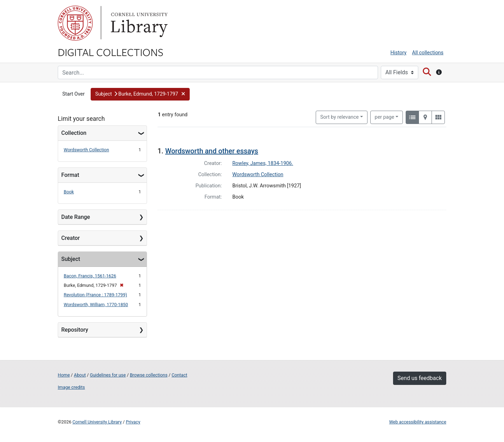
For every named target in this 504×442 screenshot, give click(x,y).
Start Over (73, 94)
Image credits (71, 387)
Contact (179, 375)
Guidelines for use (108, 375)
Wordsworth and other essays (212, 151)
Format (70, 175)
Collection (74, 133)
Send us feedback (420, 378)
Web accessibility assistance (418, 422)
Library (138, 23)
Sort (339, 117)
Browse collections (149, 375)
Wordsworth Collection (86, 150)
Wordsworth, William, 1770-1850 (96, 305)
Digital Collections (111, 52)
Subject (71, 259)
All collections (428, 53)
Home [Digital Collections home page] (64, 375)
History (399, 53)
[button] (140, 94)
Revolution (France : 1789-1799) (95, 295)
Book (69, 192)
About (80, 375)
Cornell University (75, 23)
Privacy (133, 422)
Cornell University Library (97, 422)
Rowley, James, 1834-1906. (263, 163)
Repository (75, 330)
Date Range (76, 217)
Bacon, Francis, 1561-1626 (90, 276)
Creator (71, 238)
